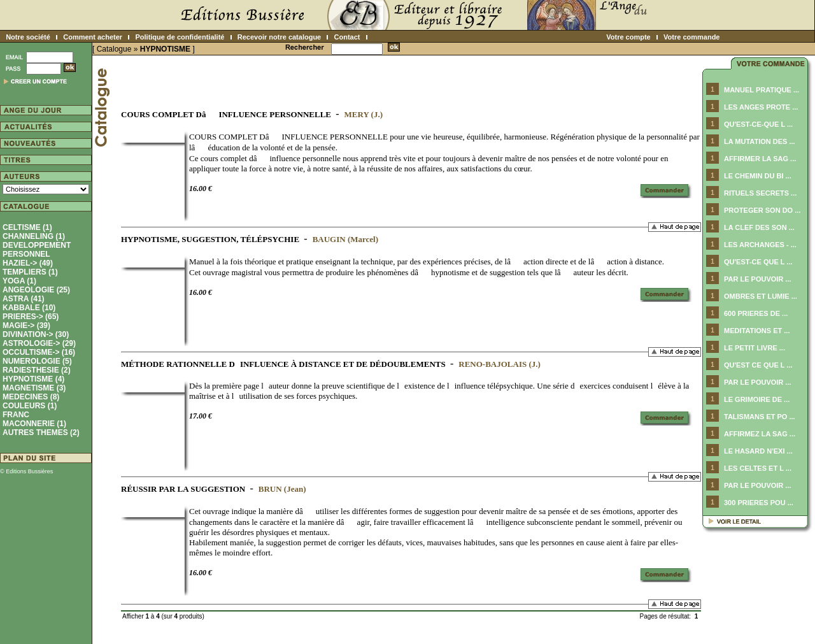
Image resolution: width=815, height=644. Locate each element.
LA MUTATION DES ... (760, 141)
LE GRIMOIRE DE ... (757, 399)
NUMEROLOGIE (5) (37, 361)
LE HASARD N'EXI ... (758, 451)
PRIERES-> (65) (31, 317)
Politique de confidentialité (180, 37)
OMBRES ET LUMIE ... (761, 296)
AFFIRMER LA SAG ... (760, 159)
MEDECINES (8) (31, 397)
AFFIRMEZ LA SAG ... (760, 434)
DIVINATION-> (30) (36, 334)
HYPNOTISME (165, 49)
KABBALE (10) (29, 308)
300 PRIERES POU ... (759, 503)
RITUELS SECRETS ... (760, 193)
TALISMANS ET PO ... (760, 417)
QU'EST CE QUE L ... (758, 365)
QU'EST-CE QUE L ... (758, 262)
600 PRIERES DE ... (756, 313)
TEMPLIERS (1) (30, 272)
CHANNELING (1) (34, 236)
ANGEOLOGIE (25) (36, 290)
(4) (33, 379)
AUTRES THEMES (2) (41, 433)
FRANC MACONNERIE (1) (34, 419)
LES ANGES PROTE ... (761, 107)
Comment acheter (93, 37)
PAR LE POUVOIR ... (758, 279)
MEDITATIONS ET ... (757, 331)
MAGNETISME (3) (34, 388)
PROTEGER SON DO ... (762, 210)
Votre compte (628, 37)
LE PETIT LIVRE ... (755, 348)
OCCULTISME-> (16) (39, 352)
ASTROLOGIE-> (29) (39, 343)
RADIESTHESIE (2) (37, 370)
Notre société (28, 37)
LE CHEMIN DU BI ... (758, 176)
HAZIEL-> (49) (28, 263)
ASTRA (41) (24, 299)
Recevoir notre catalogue (279, 37)
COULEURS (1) (30, 406)
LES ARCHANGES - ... (760, 245)
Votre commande (691, 37)
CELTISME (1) (27, 227)
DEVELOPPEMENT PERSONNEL (37, 250)
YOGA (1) (19, 281)
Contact (347, 37)
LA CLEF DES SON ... (759, 227)
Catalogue (114, 49)
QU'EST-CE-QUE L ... (758, 124)
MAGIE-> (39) (26, 326)
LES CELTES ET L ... (758, 468)
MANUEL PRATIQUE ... (762, 90)
